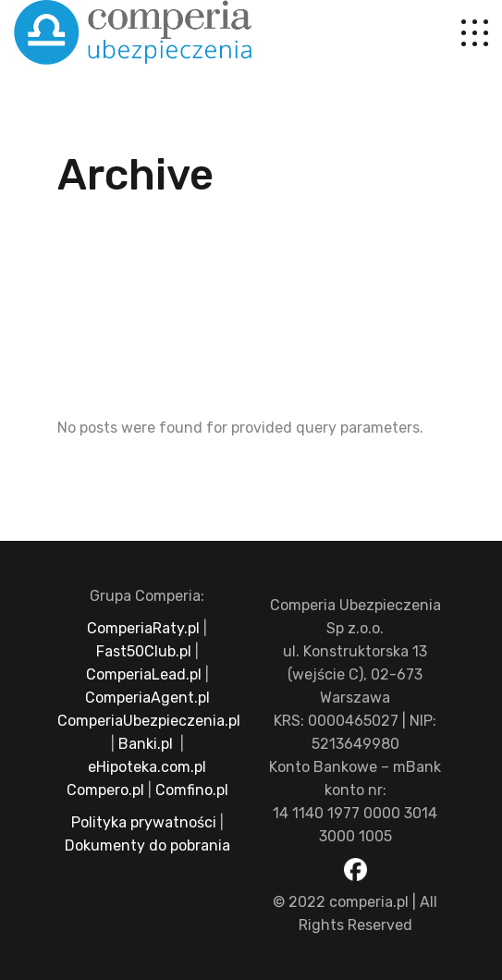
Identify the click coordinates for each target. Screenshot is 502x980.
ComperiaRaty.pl (143, 628)
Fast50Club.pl (144, 651)
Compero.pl (105, 790)
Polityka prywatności (144, 822)
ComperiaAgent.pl (147, 698)
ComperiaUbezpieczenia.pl (149, 721)
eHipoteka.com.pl (147, 767)
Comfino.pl (192, 790)
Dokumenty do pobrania (147, 845)
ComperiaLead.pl (144, 674)
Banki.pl (146, 744)
